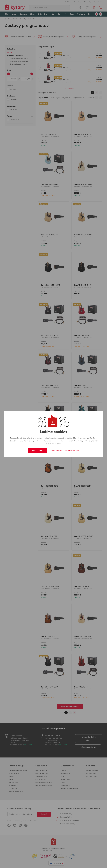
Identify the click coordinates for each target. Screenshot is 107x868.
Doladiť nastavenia (72, 451)
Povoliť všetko (38, 450)
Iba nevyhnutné (56, 451)
